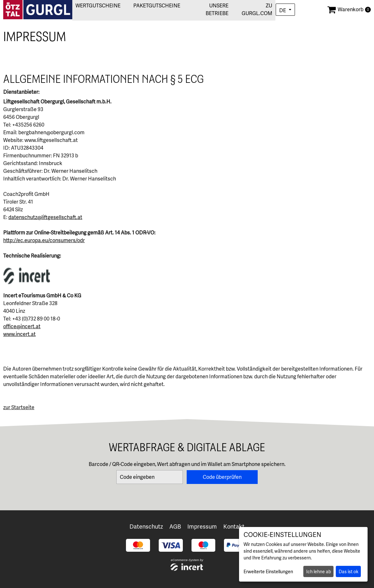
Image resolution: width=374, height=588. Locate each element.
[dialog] (303, 554)
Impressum (202, 527)
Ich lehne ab (319, 572)
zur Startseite (19, 407)
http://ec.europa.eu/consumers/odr (44, 240)
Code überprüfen (222, 477)
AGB (175, 527)
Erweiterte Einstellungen (268, 572)
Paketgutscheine (153, 6)
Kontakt (234, 527)
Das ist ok (348, 572)
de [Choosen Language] (283, 10)
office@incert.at (22, 326)
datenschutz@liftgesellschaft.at (45, 217)
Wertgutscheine (94, 6)
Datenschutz (146, 527)
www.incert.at (19, 334)
